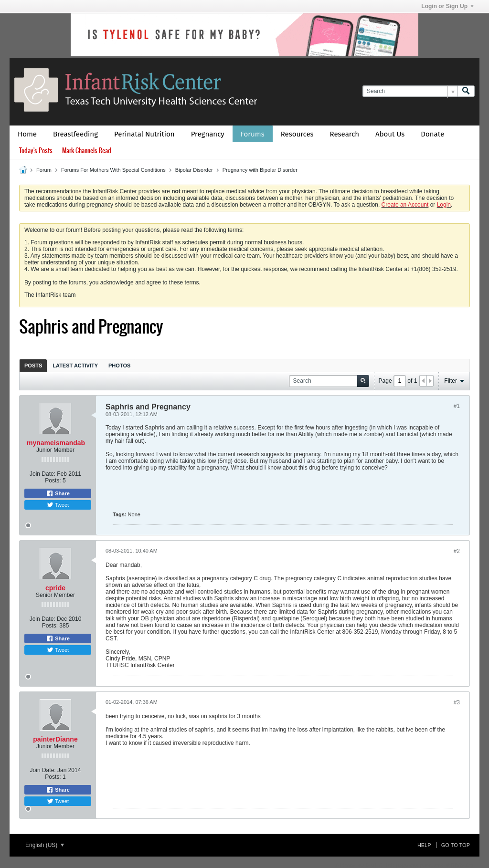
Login (444, 205)
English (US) (45, 845)
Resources (297, 134)
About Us (390, 134)
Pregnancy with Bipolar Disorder (260, 170)
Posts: (53, 481)
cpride (55, 588)
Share (58, 493)
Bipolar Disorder (194, 170)
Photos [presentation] (119, 366)
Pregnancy (208, 134)
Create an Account (405, 205)
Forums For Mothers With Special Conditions (113, 170)
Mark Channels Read (87, 151)
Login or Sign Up (447, 6)
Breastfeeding (75, 134)
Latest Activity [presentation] (75, 366)
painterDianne (55, 739)
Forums (253, 134)
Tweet (58, 505)
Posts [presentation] (33, 366)
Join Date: (43, 474)
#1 (457, 406)
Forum (44, 170)
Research (345, 134)
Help (424, 845)
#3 (457, 702)
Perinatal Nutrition (144, 134)
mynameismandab (56, 443)
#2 (457, 551)
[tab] (33, 365)
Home (27, 134)
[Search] (410, 91)
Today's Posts (36, 151)
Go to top (456, 845)
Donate (432, 134)
